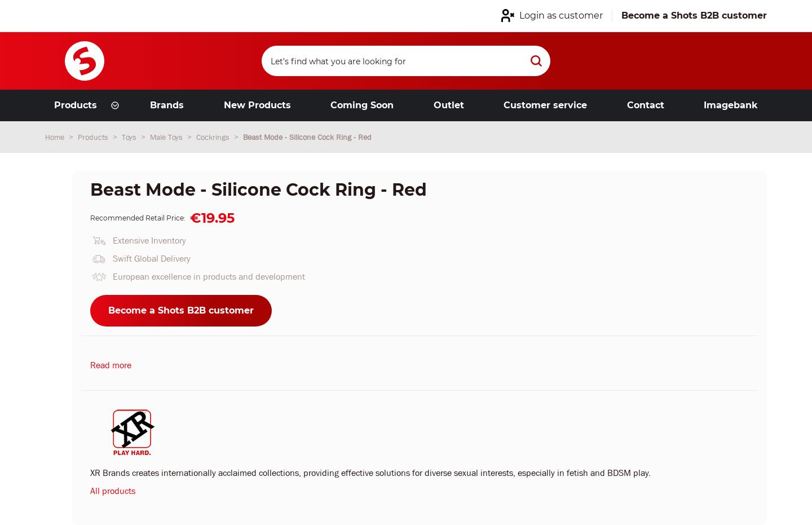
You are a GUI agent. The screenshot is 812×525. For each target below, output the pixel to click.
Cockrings (214, 137)
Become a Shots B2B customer (181, 310)
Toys (130, 137)
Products (94, 137)
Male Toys (167, 137)
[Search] (406, 61)
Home (56, 137)
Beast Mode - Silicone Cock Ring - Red (307, 137)
